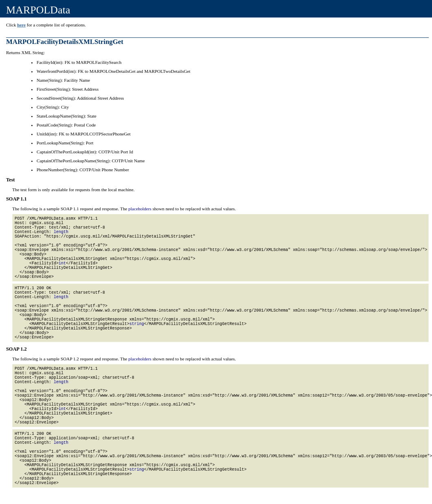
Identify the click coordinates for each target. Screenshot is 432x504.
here (21, 25)
